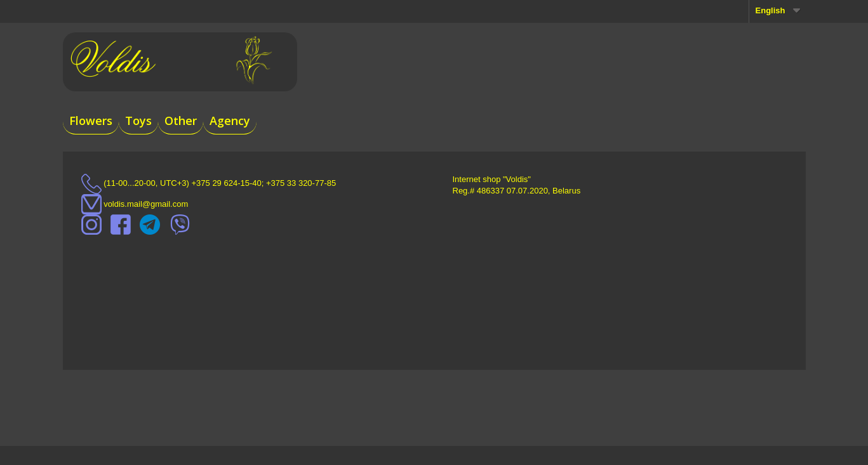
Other (181, 121)
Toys (138, 121)
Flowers (91, 121)
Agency (230, 121)
